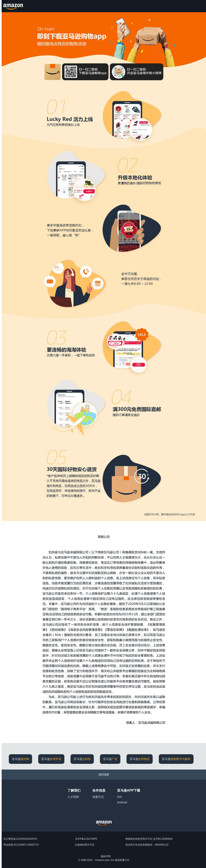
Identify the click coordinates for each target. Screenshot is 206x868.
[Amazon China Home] (104, 823)
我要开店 (98, 797)
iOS (119, 797)
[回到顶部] (104, 775)
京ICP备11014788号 (86, 839)
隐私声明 (106, 856)
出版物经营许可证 (85, 845)
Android (122, 802)
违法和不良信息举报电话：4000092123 (147, 845)
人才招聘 (73, 797)
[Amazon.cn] (14, 6)
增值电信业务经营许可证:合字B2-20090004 (149, 839)
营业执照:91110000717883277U (21, 845)
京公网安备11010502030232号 (20, 839)
